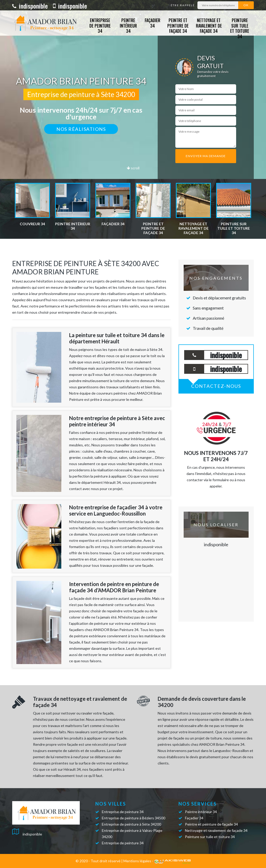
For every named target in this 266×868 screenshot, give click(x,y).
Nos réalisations (81, 129)
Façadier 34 (152, 23)
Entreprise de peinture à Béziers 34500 (134, 818)
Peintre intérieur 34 (128, 26)
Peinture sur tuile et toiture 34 (240, 28)
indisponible (30, 6)
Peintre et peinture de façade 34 (178, 26)
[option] (32, 205)
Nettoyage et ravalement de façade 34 (209, 26)
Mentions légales (137, 861)
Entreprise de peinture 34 (100, 26)
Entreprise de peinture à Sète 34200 (131, 824)
